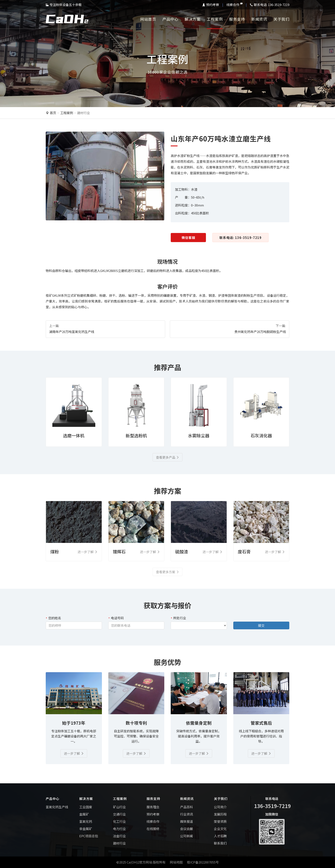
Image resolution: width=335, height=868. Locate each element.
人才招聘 (220, 836)
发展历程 (220, 814)
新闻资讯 (259, 19)
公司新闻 (187, 836)
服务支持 (237, 19)
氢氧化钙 (86, 821)
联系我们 (220, 843)
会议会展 (187, 829)
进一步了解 (74, 753)
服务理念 (153, 807)
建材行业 (84, 113)
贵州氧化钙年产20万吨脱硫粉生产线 (260, 332)
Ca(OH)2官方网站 (139, 862)
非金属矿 (86, 829)
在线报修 (153, 829)
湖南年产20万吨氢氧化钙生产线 (72, 332)
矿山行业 (119, 807)
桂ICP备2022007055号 (203, 862)
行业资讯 (187, 814)
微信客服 (188, 238)
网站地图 (176, 862)
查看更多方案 (167, 572)
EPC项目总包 (89, 836)
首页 (53, 113)
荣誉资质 (220, 821)
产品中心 (170, 19)
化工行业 (119, 821)
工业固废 (86, 807)
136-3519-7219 (272, 806)
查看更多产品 (167, 457)
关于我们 (281, 19)
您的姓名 (53, 618)
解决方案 (192, 19)
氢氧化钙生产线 (57, 807)
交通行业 (119, 814)
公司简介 (220, 807)
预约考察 (211, 5)
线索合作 (234, 5)
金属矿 (84, 814)
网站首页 (148, 19)
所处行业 (178, 618)
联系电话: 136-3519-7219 (240, 238)
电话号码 (116, 618)
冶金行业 (119, 836)
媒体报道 (187, 821)
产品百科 (187, 807)
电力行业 (119, 829)
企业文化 (220, 829)
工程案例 (215, 19)
